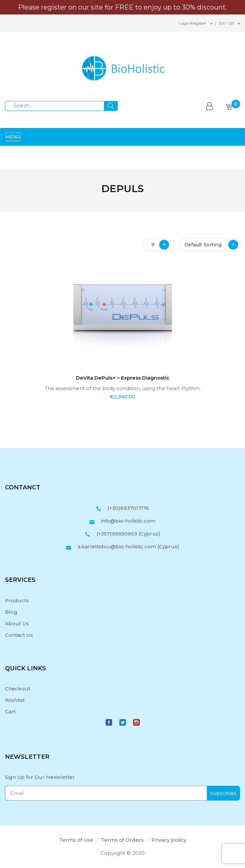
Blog (11, 612)
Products (17, 600)
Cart (10, 712)
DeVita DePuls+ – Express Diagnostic (123, 378)
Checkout (18, 689)
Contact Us (19, 635)
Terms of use (76, 840)
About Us (17, 623)
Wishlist (15, 700)
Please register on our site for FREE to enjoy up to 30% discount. (123, 7)
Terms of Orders (122, 840)
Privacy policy (169, 840)
